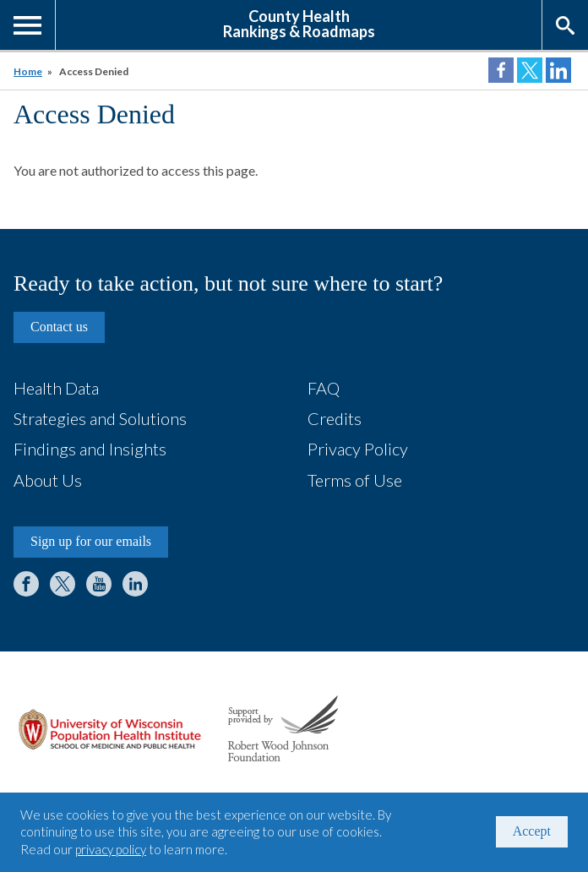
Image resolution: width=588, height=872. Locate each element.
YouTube (99, 584)
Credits (335, 418)
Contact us (59, 327)
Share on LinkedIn (558, 70)
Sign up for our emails (91, 541)
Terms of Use (355, 480)
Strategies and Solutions (100, 418)
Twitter (63, 584)
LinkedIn (135, 584)
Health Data (56, 388)
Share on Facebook (501, 70)
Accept (532, 831)
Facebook (26, 584)
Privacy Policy (358, 449)
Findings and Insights (90, 449)
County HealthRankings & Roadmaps (299, 23)
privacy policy (111, 849)
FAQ (324, 388)
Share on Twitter (530, 70)
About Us (48, 480)
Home (28, 71)
